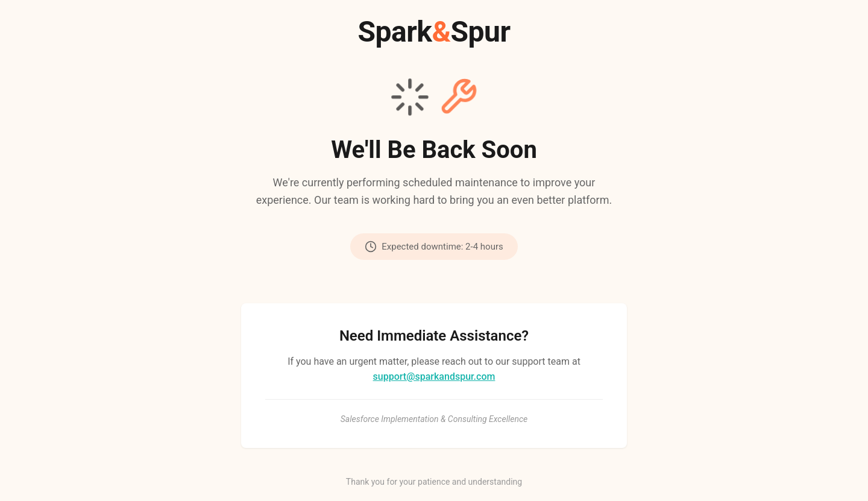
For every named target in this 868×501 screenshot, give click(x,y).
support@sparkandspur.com (434, 377)
